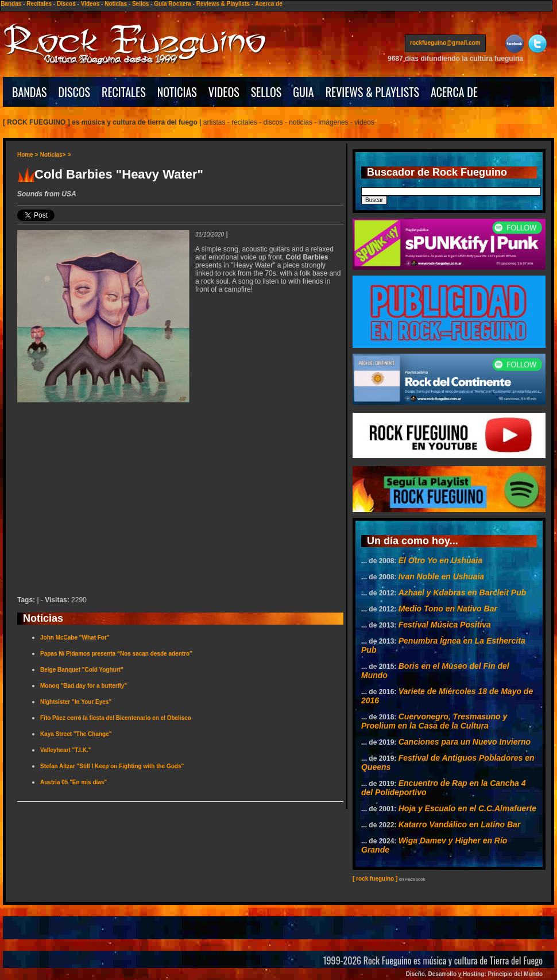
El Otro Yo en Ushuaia (440, 560)
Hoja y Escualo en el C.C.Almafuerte (467, 808)
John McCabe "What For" (75, 638)
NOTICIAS (177, 92)
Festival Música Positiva (445, 625)
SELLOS (266, 92)
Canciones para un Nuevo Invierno (465, 742)
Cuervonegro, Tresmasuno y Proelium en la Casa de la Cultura (434, 721)
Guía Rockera (172, 4)
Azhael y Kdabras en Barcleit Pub (463, 592)
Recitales (39, 4)
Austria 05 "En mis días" (74, 782)
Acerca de (269, 4)
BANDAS (30, 92)
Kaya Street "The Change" (76, 734)
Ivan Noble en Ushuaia (441, 576)
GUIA (303, 92)
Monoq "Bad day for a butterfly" (84, 686)
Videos (90, 4)
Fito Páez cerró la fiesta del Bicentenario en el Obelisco (116, 718)
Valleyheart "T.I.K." (65, 750)
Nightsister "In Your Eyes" (76, 702)
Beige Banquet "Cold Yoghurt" (82, 670)
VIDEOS (224, 92)
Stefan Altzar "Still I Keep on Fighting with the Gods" (112, 766)
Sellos (140, 4)
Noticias (116, 4)
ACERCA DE (454, 92)
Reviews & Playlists (223, 4)
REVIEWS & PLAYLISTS (372, 92)
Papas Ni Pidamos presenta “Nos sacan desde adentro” (116, 654)
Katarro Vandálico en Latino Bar (460, 824)
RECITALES (124, 92)
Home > (28, 155)
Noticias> (53, 155)
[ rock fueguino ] (375, 879)
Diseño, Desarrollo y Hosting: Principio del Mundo (474, 974)
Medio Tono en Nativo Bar (448, 609)
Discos (66, 4)
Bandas (11, 4)
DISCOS (75, 92)
